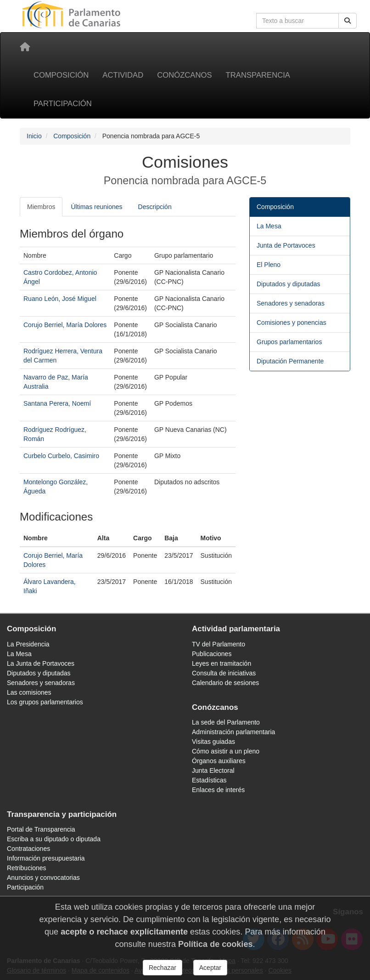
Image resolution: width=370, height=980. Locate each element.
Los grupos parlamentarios (45, 702)
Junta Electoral (213, 770)
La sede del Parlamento (226, 722)
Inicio (34, 136)
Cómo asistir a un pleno (226, 751)
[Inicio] (25, 47)
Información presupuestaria (46, 858)
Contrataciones (28, 849)
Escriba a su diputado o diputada (54, 839)
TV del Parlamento (219, 644)
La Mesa (269, 226)
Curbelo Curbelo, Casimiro (61, 456)
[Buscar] (348, 21)
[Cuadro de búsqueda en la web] (297, 21)
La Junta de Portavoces (41, 663)
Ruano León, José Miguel (60, 299)
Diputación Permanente (290, 361)
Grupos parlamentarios (289, 342)
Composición (61, 75)
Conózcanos (184, 75)
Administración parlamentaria (233, 732)
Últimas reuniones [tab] (96, 207)
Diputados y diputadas (289, 284)
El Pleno (269, 265)
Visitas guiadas (213, 742)
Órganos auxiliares (219, 761)
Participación (63, 104)
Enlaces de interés (218, 790)
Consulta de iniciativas (224, 673)
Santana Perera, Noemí (57, 403)
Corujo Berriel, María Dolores (65, 325)
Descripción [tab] (155, 207)
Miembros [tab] (41, 207)
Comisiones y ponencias (292, 323)
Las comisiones (29, 692)
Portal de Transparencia (41, 829)
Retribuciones (27, 868)
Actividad (123, 75)
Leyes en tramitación (221, 663)
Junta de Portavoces (286, 245)
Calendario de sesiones (225, 683)
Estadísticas (209, 780)
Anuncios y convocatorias (43, 878)
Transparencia (258, 75)
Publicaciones (212, 654)
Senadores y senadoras (291, 303)
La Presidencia (28, 644)
